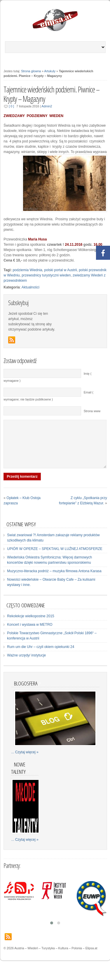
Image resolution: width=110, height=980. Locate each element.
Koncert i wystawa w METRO (30, 633)
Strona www (92, 411)
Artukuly (50, 71)
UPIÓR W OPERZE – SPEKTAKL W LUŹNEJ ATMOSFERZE (55, 558)
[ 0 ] (11, 106)
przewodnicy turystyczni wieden (46, 275)
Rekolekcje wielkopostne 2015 (30, 625)
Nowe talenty (18, 777)
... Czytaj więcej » (25, 761)
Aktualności (30, 287)
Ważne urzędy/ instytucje (26, 664)
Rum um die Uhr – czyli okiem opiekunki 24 (41, 656)
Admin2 (47, 106)
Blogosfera (26, 692)
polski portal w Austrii (60, 270)
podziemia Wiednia (27, 270)
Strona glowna (31, 71)
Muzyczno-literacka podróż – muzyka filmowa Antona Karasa (54, 580)
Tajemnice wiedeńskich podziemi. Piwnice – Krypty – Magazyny (51, 94)
